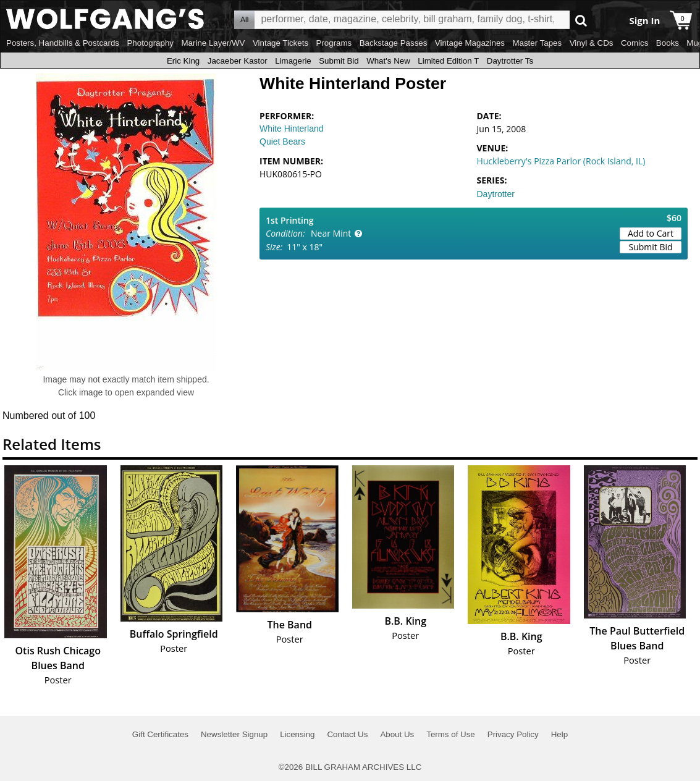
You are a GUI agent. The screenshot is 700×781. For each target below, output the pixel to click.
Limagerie (293, 61)
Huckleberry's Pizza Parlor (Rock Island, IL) (561, 161)
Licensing (297, 734)
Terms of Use (451, 734)
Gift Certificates (160, 734)
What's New (388, 61)
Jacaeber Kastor (238, 61)
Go (581, 20)
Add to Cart (651, 233)
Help (559, 734)
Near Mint (331, 233)
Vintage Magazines (470, 43)
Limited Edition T (448, 61)
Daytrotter (496, 194)
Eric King (183, 61)
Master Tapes (537, 43)
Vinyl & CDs (592, 43)
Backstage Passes (394, 43)
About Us (397, 734)
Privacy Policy (513, 734)
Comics (635, 43)
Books (668, 43)
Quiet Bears (282, 141)
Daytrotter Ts (510, 61)
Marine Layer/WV (213, 43)
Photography (150, 43)
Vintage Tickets (280, 43)
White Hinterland (292, 129)
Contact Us (347, 734)
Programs (334, 43)
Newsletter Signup (234, 734)
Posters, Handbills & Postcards (63, 43)
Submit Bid (339, 61)
